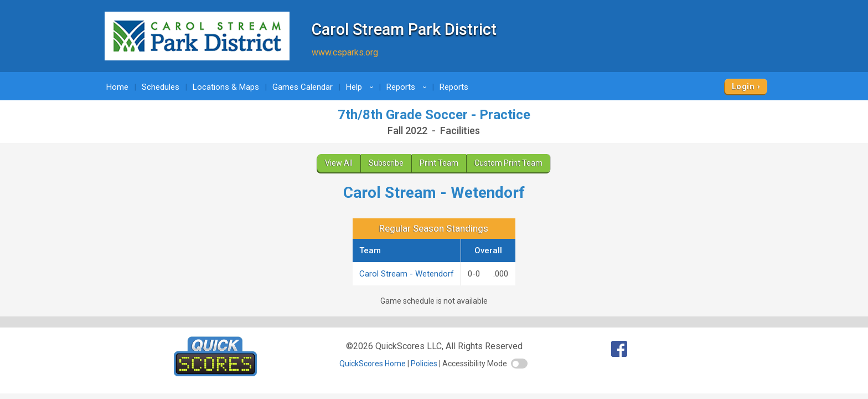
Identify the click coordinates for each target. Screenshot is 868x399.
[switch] (519, 364)
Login (743, 86)
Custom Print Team (508, 163)
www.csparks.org (345, 52)
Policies (424, 364)
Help (361, 87)
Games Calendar (303, 87)
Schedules (161, 87)
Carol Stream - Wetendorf (407, 274)
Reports (408, 87)
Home (117, 87)
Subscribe (386, 163)
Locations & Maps (226, 87)
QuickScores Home (373, 364)
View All (339, 163)
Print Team (439, 163)
